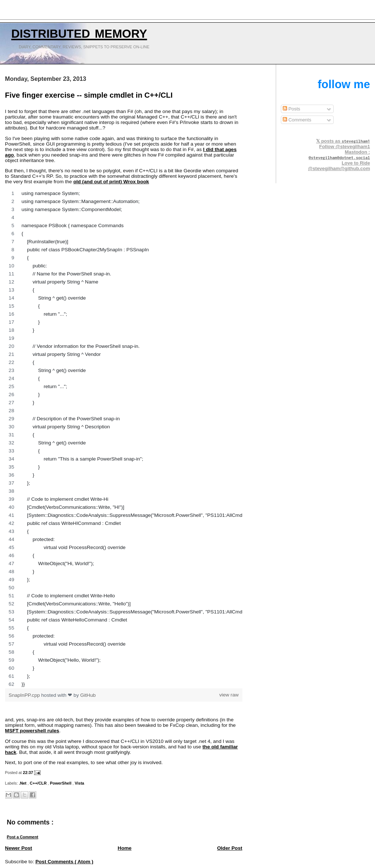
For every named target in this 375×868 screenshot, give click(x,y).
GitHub (88, 695)
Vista (79, 783)
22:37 (29, 773)
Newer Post (19, 848)
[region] (124, 439)
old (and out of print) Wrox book (111, 182)
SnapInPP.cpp (25, 695)
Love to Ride (356, 163)
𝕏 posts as (343, 141)
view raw (229, 695)
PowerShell (61, 783)
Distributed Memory (79, 32)
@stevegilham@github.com (339, 168)
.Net (23, 783)
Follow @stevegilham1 (345, 146)
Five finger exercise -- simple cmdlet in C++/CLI (89, 95)
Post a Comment (23, 837)
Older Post (230, 848)
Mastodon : (339, 155)
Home (125, 848)
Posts (292, 109)
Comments (297, 120)
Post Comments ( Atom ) (64, 862)
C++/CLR (39, 783)
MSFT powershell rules (32, 731)
